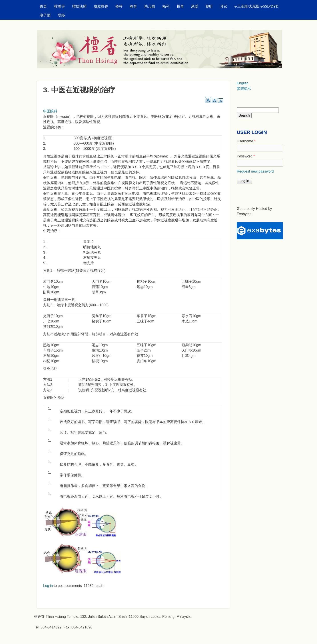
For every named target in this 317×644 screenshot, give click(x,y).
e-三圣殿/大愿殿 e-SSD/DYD (257, 6)
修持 (119, 6)
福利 (166, 6)
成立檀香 (101, 6)
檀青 (180, 6)
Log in (48, 586)
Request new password (255, 171)
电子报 (45, 15)
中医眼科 (50, 111)
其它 (224, 6)
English (243, 83)
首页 (43, 6)
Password (246, 156)
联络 (61, 15)
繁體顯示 (244, 88)
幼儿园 (150, 6)
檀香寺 (60, 6)
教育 (133, 6)
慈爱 (195, 6)
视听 (209, 6)
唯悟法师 (79, 6)
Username (246, 141)
